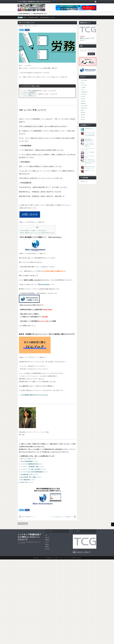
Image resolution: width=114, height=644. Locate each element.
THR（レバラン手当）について (28, 459)
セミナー (31, 14)
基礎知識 (83, 103)
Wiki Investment (44, 284)
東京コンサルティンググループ (87, 39)
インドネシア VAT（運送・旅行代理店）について (33, 469)
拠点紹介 (40, 14)
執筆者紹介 (27, 14)
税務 (82, 115)
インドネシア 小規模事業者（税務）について (32, 467)
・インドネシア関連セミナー (28, 96)
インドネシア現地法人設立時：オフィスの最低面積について (62, 517)
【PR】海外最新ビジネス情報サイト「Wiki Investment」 (33, 231)
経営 (82, 117)
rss (95, 2)
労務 (30, 26)
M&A (82, 83)
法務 (82, 112)
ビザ (82, 90)
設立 (82, 119)
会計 (28, 26)
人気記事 (83, 94)
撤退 (82, 110)
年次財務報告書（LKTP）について (29, 474)
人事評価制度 (84, 92)
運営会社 (36, 14)
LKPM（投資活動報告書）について (29, 461)
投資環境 (83, 108)
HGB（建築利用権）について (28, 480)
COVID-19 (83, 81)
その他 (82, 87)
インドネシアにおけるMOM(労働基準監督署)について (34, 472)
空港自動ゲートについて (89, 170)
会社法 (82, 97)
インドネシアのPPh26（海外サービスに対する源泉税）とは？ (89, 145)
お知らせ (83, 85)
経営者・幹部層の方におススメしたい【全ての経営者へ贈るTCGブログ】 (37, 233)
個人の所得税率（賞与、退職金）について (31, 477)
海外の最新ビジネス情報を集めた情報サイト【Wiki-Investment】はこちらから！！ (38, 17)
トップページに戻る (23, 524)
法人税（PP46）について (27, 482)
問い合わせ (45, 14)
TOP (19, 14)
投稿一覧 (22, 14)
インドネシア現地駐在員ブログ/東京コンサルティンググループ (29, 537)
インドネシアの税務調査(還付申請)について (31, 464)
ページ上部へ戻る (113, 524)
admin (36, 26)
